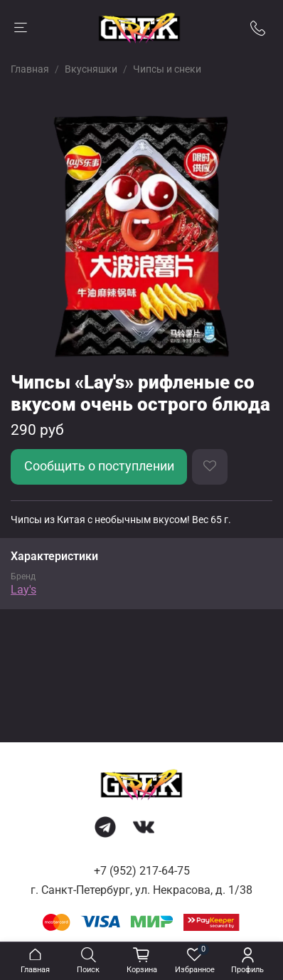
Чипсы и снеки (167, 69)
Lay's (23, 590)
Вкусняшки (91, 69)
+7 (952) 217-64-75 (142, 871)
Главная (30, 69)
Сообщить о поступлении (99, 466)
